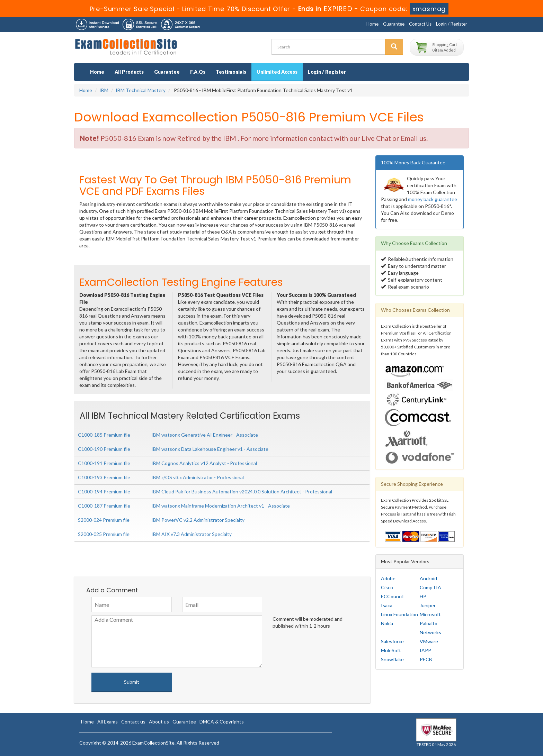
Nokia (387, 623)
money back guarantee (433, 199)
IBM (104, 90)
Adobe (388, 578)
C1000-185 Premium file (104, 435)
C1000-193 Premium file (104, 477)
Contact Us (420, 24)
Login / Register (452, 24)
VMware (429, 641)
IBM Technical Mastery (141, 90)
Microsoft (430, 614)
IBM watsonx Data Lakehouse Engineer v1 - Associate (210, 449)
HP (423, 596)
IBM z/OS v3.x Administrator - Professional (198, 477)
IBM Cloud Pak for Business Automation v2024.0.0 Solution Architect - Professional (242, 491)
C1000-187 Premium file (104, 506)
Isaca (387, 605)
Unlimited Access (277, 72)
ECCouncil (392, 596)
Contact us (133, 722)
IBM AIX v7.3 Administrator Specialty (192, 534)
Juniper (428, 605)
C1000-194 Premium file (104, 491)
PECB (426, 659)
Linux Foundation (399, 614)
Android (428, 578)
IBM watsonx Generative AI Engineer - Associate (205, 435)
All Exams (108, 722)
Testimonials (231, 72)
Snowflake (392, 659)
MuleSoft (391, 650)
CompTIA (430, 587)
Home (372, 24)
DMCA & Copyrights (222, 722)
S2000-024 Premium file (104, 520)
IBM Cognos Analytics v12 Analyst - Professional (204, 463)
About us (159, 722)
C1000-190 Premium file (104, 449)
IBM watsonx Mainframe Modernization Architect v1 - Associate (221, 506)
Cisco (387, 587)
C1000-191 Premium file (104, 463)
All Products (129, 72)
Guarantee (394, 24)
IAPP (425, 650)
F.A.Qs (198, 72)
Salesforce (392, 641)
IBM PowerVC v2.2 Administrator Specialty (198, 520)
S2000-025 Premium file (104, 534)
